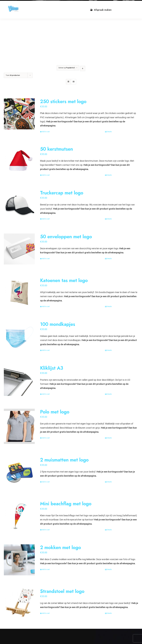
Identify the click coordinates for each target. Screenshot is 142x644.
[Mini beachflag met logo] (19, 516)
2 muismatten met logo (64, 460)
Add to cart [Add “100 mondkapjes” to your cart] (46, 350)
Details (109, 132)
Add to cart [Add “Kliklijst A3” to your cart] (46, 394)
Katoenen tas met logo (64, 280)
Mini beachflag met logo (66, 504)
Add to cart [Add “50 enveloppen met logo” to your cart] (46, 259)
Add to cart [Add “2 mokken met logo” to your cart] (46, 569)
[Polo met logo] (19, 426)
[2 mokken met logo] (19, 560)
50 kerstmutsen (57, 149)
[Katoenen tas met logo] (19, 293)
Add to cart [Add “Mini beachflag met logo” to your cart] (46, 530)
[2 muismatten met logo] (19, 472)
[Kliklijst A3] (19, 380)
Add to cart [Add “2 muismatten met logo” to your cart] (46, 482)
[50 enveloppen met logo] (19, 249)
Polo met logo (55, 412)
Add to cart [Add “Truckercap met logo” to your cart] (46, 219)
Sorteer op (67, 68)
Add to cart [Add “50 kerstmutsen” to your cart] (46, 175)
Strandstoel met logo (62, 591)
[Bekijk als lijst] (73, 82)
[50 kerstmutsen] (19, 161)
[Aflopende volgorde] (83, 68)
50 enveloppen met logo (66, 237)
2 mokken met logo (61, 547)
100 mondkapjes (58, 324)
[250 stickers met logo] (19, 114)
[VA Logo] (13, 6)
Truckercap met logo (62, 193)
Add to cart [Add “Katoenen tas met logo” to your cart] (46, 307)
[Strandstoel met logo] (19, 604)
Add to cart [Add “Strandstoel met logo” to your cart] (46, 613)
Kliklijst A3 (52, 368)
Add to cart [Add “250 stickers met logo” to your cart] (46, 132)
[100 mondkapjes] (19, 337)
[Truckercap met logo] (19, 205)
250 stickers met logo (63, 101)
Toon (13, 75)
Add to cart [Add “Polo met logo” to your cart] (46, 438)
